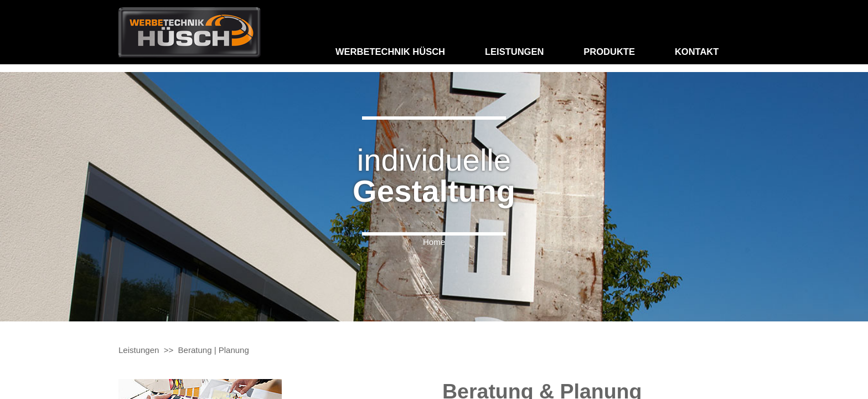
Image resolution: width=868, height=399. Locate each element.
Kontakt (697, 52)
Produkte (609, 52)
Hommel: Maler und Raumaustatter (190, 32)
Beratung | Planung (214, 350)
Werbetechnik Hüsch (390, 52)
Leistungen (514, 52)
